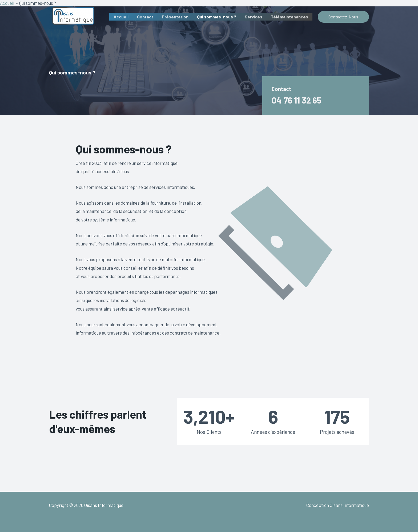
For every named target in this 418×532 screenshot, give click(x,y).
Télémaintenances (290, 17)
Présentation (175, 17)
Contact (145, 17)
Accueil (121, 17)
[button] (343, 17)
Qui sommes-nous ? (217, 17)
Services (254, 17)
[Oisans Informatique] (75, 16)
